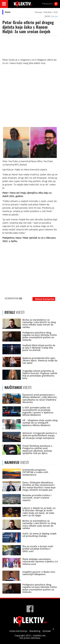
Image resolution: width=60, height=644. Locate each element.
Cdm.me (54, 16)
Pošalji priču (47, 4)
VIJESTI (18, 387)
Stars (8, 12)
